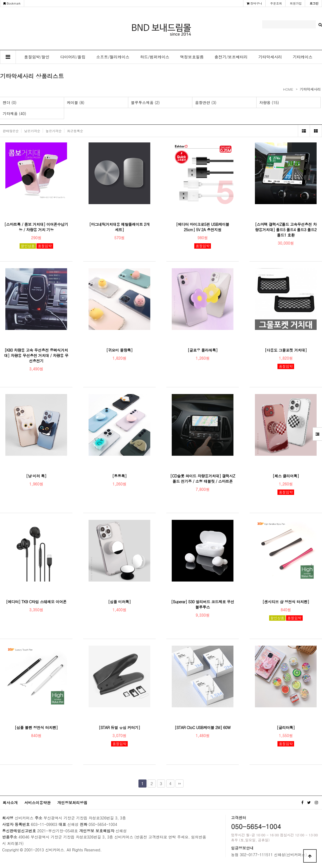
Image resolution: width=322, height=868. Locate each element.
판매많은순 (11, 131)
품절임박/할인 (37, 57)
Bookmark (12, 3)
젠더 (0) (10, 102)
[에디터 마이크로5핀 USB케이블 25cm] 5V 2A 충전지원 (203, 227)
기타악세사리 (270, 57)
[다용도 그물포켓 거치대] (286, 350)
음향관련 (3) (206, 102)
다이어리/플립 (73, 57)
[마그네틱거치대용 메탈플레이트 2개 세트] (119, 227)
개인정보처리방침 (72, 803)
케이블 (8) (76, 102)
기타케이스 (303, 57)
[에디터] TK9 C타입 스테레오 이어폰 (36, 602)
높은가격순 (54, 131)
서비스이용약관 (38, 803)
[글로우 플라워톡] (203, 350)
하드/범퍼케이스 (155, 57)
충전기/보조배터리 (231, 57)
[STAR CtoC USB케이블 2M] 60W (203, 727)
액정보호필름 (192, 57)
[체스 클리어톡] (286, 476)
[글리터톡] (286, 727)
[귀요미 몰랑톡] (119, 350)
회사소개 (10, 803)
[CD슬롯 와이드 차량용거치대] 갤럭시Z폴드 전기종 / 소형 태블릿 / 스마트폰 (203, 479)
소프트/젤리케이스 (113, 57)
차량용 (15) (269, 102)
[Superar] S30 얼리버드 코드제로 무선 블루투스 (202, 604)
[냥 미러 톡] (36, 476)
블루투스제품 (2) (145, 102)
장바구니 (254, 3)
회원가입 (296, 3)
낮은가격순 (32, 131)
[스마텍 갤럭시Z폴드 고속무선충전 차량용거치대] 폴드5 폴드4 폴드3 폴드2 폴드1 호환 (286, 230)
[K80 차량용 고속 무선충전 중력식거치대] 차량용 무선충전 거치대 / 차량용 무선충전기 (36, 355)
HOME (288, 89)
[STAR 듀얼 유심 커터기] (119, 727)
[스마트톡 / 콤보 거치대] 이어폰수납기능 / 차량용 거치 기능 (36, 227)
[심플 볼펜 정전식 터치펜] (36, 727)
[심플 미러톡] (120, 602)
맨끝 (180, 784)
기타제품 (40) (14, 113)
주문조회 (276, 3)
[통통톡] (119, 476)
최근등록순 (75, 131)
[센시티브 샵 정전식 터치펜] (286, 602)
